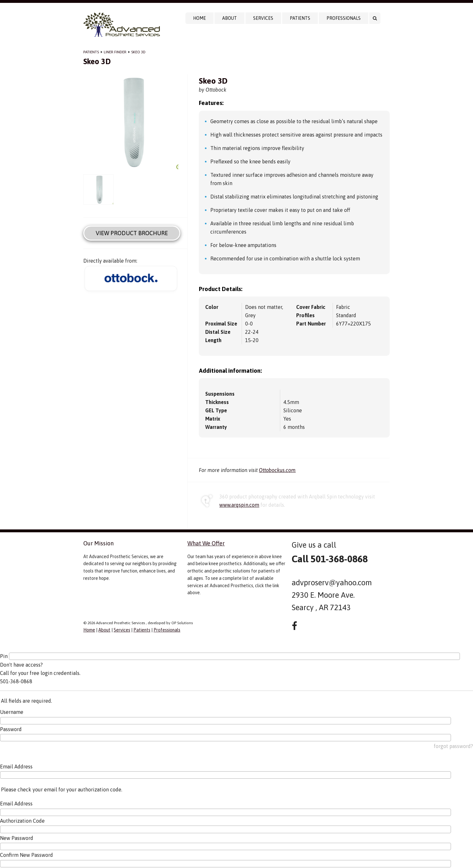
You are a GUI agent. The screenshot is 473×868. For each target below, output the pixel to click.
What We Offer (206, 543)
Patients (300, 18)
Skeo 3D (138, 52)
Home (199, 18)
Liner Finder (115, 52)
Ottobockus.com (277, 470)
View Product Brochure (132, 233)
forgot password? (453, 746)
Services (263, 18)
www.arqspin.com (239, 505)
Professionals (344, 18)
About (229, 18)
